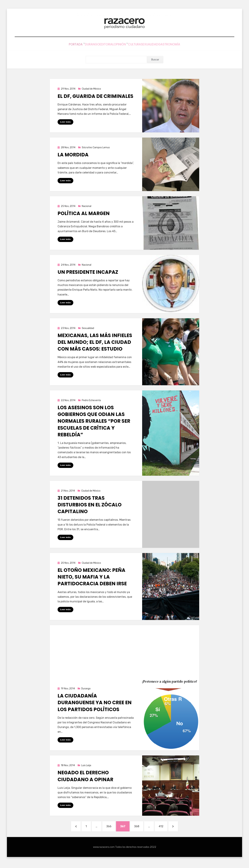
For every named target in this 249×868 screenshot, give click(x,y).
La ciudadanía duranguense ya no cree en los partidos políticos (95, 703)
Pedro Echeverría (91, 401)
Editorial (101, 45)
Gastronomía (183, 45)
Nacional (87, 206)
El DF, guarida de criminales (95, 96)
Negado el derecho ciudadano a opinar (85, 777)
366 (109, 827)
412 (169, 827)
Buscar (155, 59)
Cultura (138, 45)
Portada (62, 45)
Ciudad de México (91, 89)
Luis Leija (86, 766)
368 (141, 827)
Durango (81, 45)
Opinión (120, 45)
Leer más (65, 122)
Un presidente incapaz (88, 272)
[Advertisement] (124, 650)
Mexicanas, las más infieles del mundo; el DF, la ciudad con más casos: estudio (95, 342)
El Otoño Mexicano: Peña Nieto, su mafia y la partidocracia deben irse (92, 578)
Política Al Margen (84, 213)
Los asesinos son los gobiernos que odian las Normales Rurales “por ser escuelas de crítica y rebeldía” (94, 421)
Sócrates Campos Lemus (96, 147)
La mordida (73, 155)
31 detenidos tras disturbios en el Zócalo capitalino (90, 505)
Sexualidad (158, 45)
